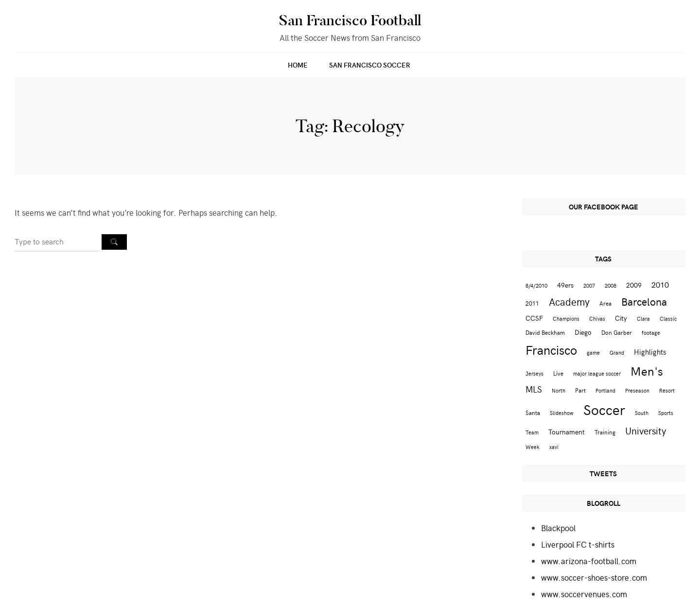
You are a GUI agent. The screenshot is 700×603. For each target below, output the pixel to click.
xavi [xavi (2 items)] (554, 447)
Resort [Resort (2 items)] (667, 390)
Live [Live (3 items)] (558, 373)
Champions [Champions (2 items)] (566, 319)
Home (298, 65)
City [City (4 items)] (621, 318)
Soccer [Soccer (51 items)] (604, 409)
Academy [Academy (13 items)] (569, 301)
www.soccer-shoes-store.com (594, 577)
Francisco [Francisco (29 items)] (551, 350)
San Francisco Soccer (370, 65)
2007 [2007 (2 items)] (589, 285)
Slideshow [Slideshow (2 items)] (562, 413)
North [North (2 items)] (559, 390)
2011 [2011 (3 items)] (532, 303)
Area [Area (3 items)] (605, 303)
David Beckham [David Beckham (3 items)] (545, 332)
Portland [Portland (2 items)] (605, 390)
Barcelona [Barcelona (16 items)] (644, 301)
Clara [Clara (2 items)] (643, 319)
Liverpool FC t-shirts (578, 544)
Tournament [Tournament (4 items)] (567, 432)
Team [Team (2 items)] (532, 432)
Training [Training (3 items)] (605, 432)
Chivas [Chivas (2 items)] (597, 319)
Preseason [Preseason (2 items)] (637, 390)
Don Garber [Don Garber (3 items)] (617, 332)
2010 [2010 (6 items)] (660, 284)
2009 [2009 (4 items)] (634, 285)
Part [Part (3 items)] (580, 390)
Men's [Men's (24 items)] (647, 371)
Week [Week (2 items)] (533, 447)
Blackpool (558, 528)
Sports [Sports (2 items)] (666, 413)
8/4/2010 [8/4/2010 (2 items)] (536, 285)
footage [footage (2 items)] (651, 333)
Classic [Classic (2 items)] (668, 319)
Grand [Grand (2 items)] (617, 353)
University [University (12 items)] (646, 430)
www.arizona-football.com (589, 561)
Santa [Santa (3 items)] (533, 412)
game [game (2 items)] (593, 353)
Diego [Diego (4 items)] (583, 332)
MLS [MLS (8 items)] (534, 389)
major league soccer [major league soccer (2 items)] (597, 373)
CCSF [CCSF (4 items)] (534, 318)
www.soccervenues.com (584, 594)
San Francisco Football (350, 20)
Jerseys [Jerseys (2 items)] (534, 373)
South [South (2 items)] (642, 413)
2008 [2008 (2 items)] (611, 285)
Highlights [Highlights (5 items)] (650, 352)
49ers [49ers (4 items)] (565, 285)
